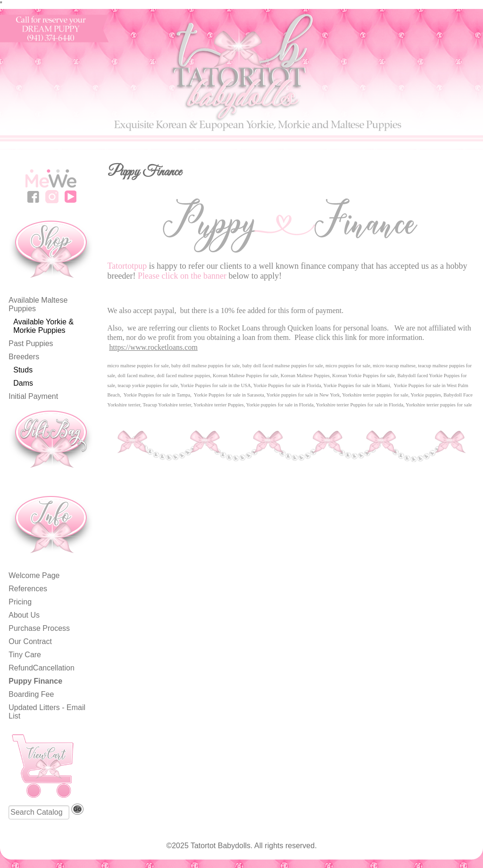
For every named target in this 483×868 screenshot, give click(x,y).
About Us (24, 615)
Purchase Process (39, 628)
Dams (23, 383)
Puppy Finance (35, 681)
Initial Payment (33, 396)
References (28, 589)
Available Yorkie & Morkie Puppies (43, 326)
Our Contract (30, 641)
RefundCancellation (42, 668)
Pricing (20, 602)
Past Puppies (31, 343)
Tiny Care (25, 655)
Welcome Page (34, 575)
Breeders (24, 357)
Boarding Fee (31, 694)
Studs (23, 370)
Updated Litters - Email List (47, 712)
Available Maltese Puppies (38, 304)
